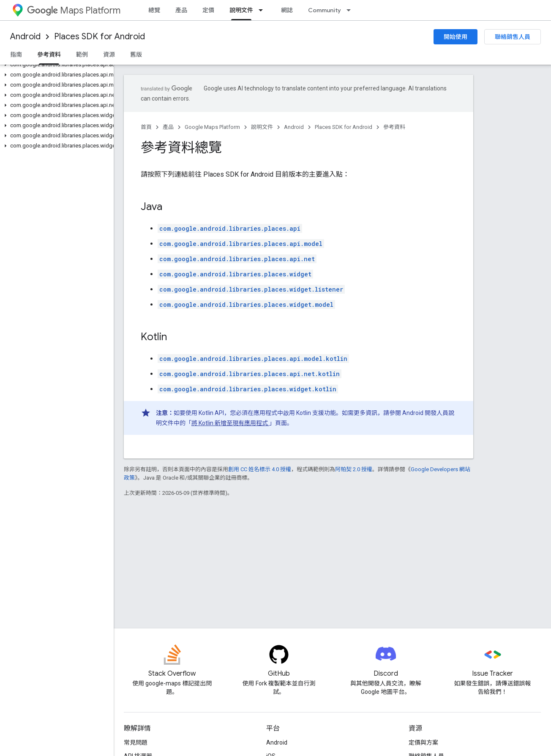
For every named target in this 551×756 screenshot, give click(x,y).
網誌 (287, 10)
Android (25, 37)
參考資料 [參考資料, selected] (49, 55)
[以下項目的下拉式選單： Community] (351, 10)
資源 (109, 55)
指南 (16, 55)
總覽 (154, 10)
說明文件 (262, 127)
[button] (55, 65)
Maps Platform (74, 10)
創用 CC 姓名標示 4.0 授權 (260, 469)
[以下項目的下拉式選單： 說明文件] (263, 10)
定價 (208, 10)
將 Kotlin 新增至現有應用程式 (230, 423)
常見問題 (136, 742)
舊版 (136, 55)
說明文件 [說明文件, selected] (241, 10)
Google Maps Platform (212, 127)
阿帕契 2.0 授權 (354, 469)
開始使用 (456, 37)
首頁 (146, 127)
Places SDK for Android (100, 37)
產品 (181, 10)
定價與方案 (423, 742)
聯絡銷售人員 (513, 37)
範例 (82, 55)
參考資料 (394, 127)
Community (325, 10)
